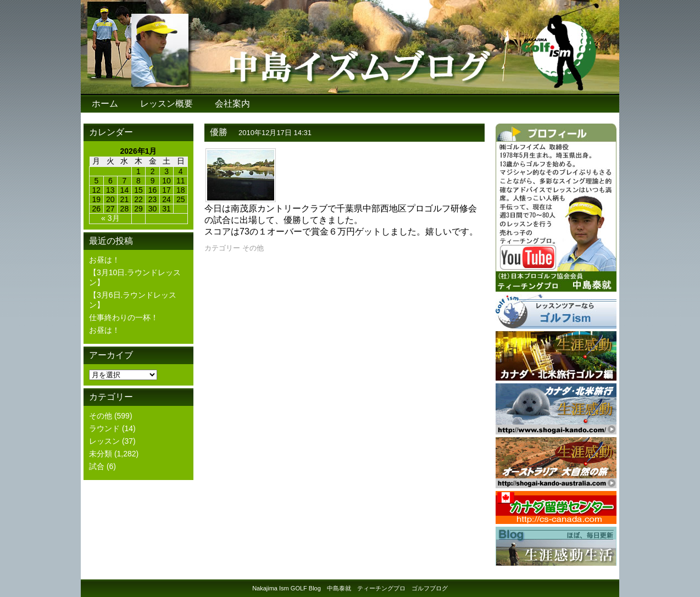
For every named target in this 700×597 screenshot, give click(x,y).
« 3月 (110, 218)
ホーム (105, 104)
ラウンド (104, 428)
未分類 (101, 454)
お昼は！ (104, 260)
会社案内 (232, 104)
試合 (97, 466)
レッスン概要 (166, 104)
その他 (101, 416)
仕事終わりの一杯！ (124, 317)
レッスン (104, 441)
